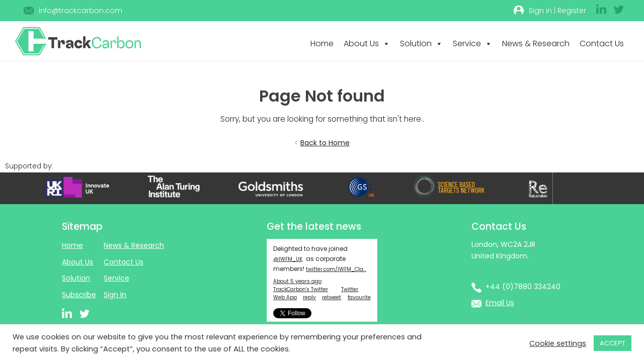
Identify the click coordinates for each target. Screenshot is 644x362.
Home (322, 43)
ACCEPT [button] (613, 343)
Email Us (500, 303)
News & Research (536, 43)
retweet (332, 297)
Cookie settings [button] (558, 343)
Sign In (115, 295)
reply (309, 297)
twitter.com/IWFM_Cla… (336, 269)
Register (572, 11)
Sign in (540, 11)
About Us (367, 43)
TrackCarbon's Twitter (301, 289)
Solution (421, 43)
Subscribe (79, 295)
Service (472, 43)
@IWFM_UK (288, 259)
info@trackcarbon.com (80, 11)
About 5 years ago (297, 281)
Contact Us (602, 43)
